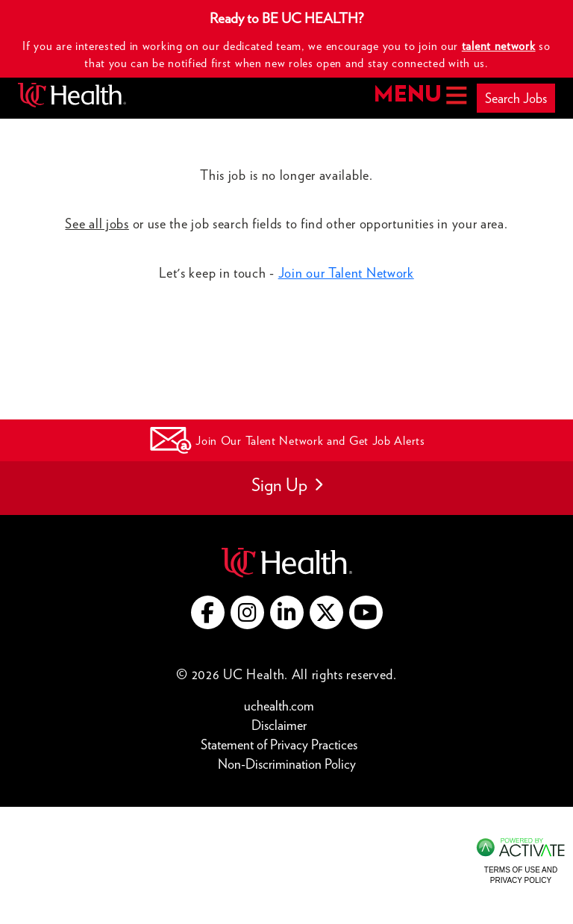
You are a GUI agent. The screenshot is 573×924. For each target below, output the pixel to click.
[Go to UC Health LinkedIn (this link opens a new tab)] (287, 612)
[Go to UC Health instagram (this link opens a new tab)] (247, 612)
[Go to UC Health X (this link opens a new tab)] (326, 612)
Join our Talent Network (346, 273)
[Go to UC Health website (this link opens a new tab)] (287, 561)
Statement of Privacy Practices (283, 744)
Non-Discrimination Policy (287, 763)
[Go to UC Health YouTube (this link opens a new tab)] (366, 612)
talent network (499, 46)
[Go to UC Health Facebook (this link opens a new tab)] (208, 612)
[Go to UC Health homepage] (72, 95)
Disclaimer (283, 724)
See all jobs (97, 224)
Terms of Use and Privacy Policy (521, 875)
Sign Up (287, 485)
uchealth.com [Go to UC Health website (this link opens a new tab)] (279, 706)
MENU (419, 95)
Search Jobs (516, 98)
